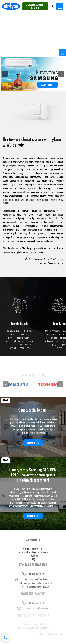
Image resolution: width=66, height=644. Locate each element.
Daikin (6, 203)
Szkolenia (33, 555)
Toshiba (30, 199)
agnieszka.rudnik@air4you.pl (36, 579)
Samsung (14, 199)
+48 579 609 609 (36, 574)
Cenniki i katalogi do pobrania (33, 552)
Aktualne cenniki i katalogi (35, 6)
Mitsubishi (43, 199)
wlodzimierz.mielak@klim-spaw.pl (36, 583)
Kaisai (54, 199)
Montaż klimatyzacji (33, 549)
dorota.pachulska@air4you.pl (36, 586)
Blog (33, 559)
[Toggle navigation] (60, 7)
